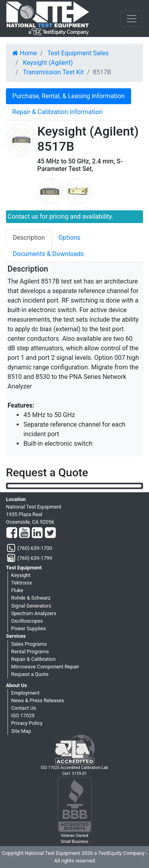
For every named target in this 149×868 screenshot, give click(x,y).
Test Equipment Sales (78, 53)
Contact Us (24, 708)
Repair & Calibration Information (57, 112)
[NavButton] (132, 19)
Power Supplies (29, 628)
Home (25, 53)
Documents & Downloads (48, 254)
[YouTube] (24, 533)
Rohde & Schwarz (31, 598)
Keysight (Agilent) (48, 63)
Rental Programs (30, 651)
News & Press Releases (38, 700)
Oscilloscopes (27, 621)
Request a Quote (30, 674)
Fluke (17, 590)
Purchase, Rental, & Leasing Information (69, 96)
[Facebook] (12, 533)
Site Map (21, 731)
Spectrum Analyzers (34, 613)
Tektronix (22, 583)
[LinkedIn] (37, 533)
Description (29, 238)
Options (69, 238)
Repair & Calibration (33, 659)
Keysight (21, 575)
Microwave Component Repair (45, 667)
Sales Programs (29, 644)
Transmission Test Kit (53, 72)
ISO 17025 (23, 716)
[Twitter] (50, 533)
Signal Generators (31, 606)
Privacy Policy (27, 723)
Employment (25, 693)
